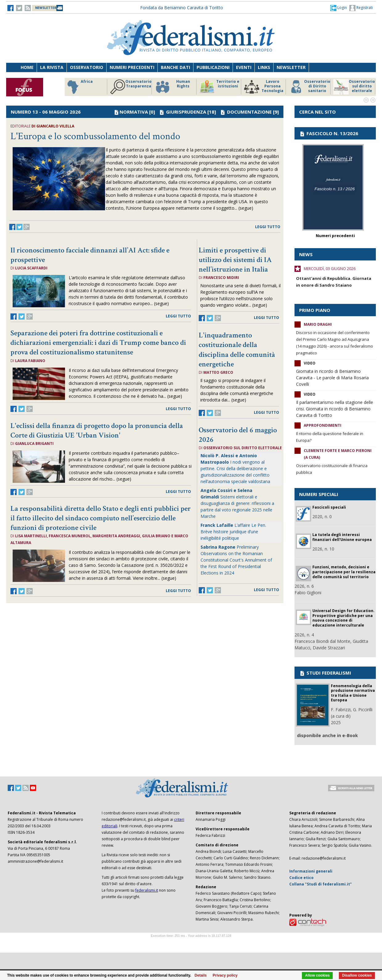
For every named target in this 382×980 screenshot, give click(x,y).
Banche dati (175, 67)
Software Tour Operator (191, 943)
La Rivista (52, 67)
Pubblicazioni (213, 67)
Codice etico (301, 878)
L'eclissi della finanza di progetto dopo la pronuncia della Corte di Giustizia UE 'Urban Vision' (97, 430)
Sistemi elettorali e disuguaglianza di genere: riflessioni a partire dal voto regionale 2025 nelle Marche (237, 503)
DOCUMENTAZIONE (249, 112)
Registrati (361, 8)
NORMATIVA (134, 112)
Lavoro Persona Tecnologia (264, 87)
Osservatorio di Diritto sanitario (309, 87)
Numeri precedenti (132, 67)
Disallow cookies (357, 975)
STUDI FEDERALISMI (325, 673)
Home (27, 67)
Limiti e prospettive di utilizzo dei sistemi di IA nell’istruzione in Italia (235, 260)
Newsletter (291, 67)
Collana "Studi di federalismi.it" (321, 884)
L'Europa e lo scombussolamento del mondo (95, 136)
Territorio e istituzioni (219, 87)
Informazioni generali (311, 871)
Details (201, 975)
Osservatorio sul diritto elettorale (354, 87)
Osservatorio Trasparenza (131, 87)
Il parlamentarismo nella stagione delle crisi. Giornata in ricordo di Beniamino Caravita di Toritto (335, 409)
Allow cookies (317, 975)
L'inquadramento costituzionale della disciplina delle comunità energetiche (237, 350)
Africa (79, 87)
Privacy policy (225, 975)
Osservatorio (87, 67)
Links (264, 67)
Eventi (244, 67)
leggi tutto (268, 227)
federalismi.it (147, 890)
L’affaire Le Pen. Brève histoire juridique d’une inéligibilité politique (233, 532)
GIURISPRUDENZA (186, 112)
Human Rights (172, 87)
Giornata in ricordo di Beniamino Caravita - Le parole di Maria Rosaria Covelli (332, 378)
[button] (339, 8)
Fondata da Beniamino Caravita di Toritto (182, 8)
